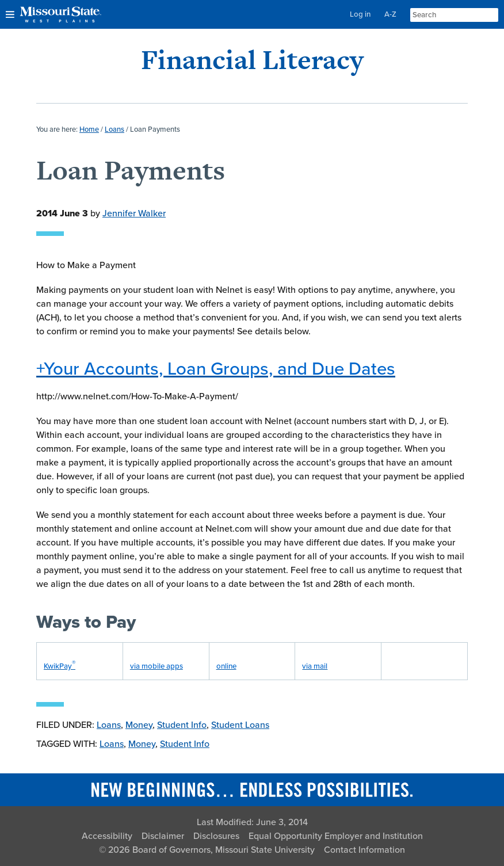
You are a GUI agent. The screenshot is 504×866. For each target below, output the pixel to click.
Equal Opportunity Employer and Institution (336, 836)
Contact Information (364, 850)
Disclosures (216, 836)
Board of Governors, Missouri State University (224, 850)
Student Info (182, 725)
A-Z (390, 14)
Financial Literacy (252, 60)
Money (139, 725)
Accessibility (107, 836)
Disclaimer (163, 836)
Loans (109, 725)
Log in (360, 14)
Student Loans (240, 725)
